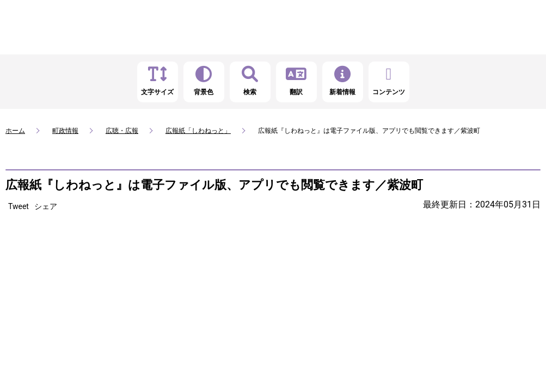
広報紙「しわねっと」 (198, 131)
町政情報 (65, 131)
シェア (46, 206)
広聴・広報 (122, 131)
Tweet (19, 206)
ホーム (15, 131)
